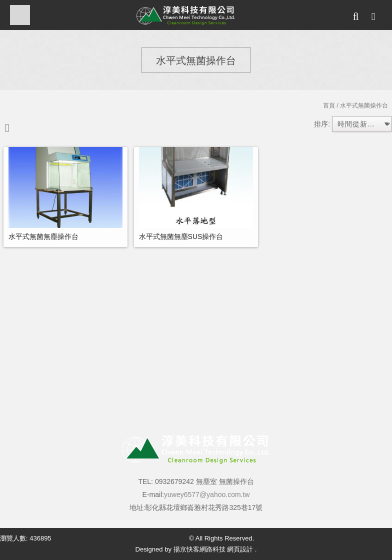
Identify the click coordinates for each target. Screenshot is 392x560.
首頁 (329, 105)
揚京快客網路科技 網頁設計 (213, 549)
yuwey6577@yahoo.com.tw (207, 494)
